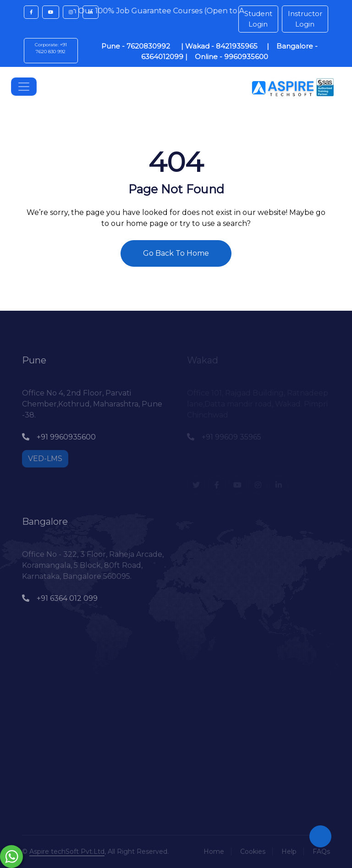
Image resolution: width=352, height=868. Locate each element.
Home (214, 852)
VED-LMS (45, 459)
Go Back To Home (176, 253)
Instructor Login (305, 19)
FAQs (321, 852)
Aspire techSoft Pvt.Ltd (67, 852)
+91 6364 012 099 (60, 598)
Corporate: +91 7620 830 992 (51, 48)
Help (289, 852)
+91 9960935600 (59, 437)
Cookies (253, 852)
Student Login (258, 19)
